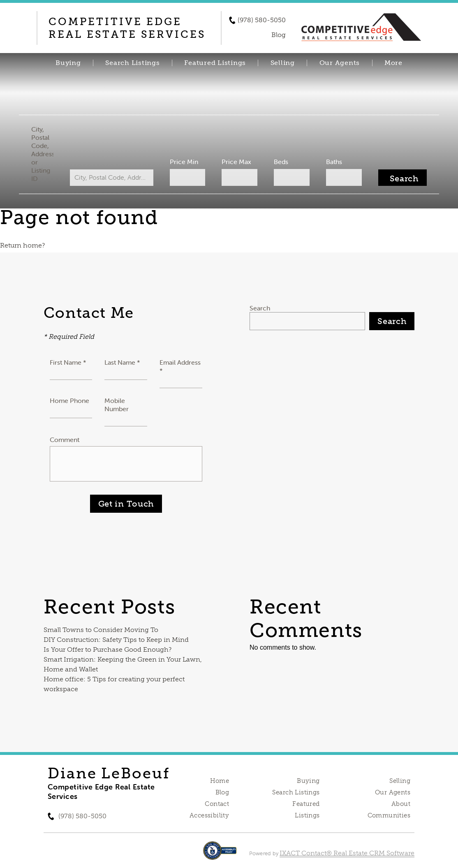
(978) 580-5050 (262, 20)
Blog (222, 792)
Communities (389, 815)
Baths (331, 162)
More (393, 63)
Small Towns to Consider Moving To (101, 630)
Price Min (185, 162)
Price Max (236, 162)
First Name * (68, 362)
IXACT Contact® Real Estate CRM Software (347, 853)
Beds (280, 162)
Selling (283, 63)
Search (260, 308)
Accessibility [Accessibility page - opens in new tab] (209, 815)
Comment (65, 440)
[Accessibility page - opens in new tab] (220, 855)
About (401, 804)
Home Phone (69, 400)
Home (220, 781)
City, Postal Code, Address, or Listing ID (46, 154)
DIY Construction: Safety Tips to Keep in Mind (116, 640)
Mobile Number (117, 405)
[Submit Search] (398, 178)
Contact (217, 804)
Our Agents (340, 63)
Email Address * (180, 366)
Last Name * (122, 362)
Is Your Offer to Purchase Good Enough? (108, 649)
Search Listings (132, 63)
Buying (68, 63)
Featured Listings (215, 63)
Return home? (22, 245)
